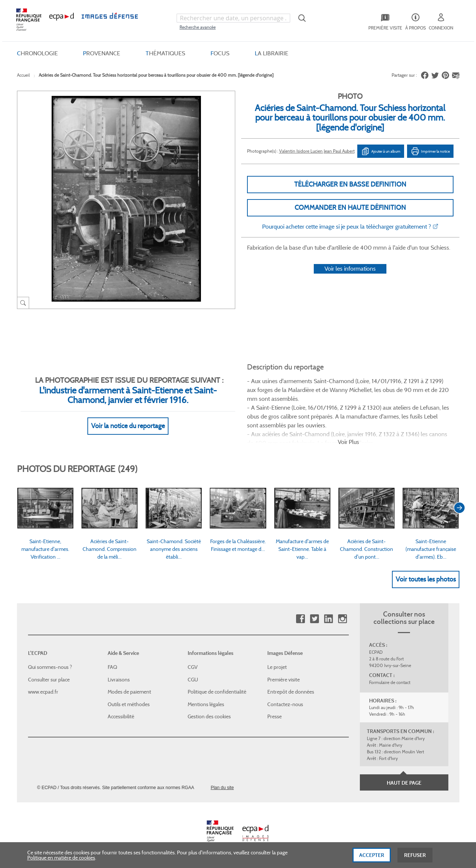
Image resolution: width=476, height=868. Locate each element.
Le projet (277, 667)
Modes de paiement (129, 692)
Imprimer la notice (430, 151)
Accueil (23, 75)
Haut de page (404, 783)
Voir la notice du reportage (128, 426)
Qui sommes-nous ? (50, 667)
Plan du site (222, 788)
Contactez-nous (285, 704)
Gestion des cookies (209, 716)
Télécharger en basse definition (350, 184)
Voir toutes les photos (426, 579)
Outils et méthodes (129, 704)
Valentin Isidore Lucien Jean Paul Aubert (317, 151)
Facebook (300, 619)
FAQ (112, 667)
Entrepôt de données (291, 692)
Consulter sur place (49, 680)
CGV (193, 667)
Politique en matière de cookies (61, 860)
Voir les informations (350, 269)
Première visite (284, 680)
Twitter (314, 619)
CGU (193, 680)
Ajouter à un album (381, 151)
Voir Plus (348, 442)
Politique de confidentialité (217, 692)
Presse (275, 716)
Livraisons (119, 680)
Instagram (342, 619)
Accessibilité (121, 716)
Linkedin (328, 619)
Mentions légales (206, 704)
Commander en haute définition (350, 208)
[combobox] (233, 18)
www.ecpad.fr (43, 692)
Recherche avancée (198, 27)
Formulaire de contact (390, 682)
